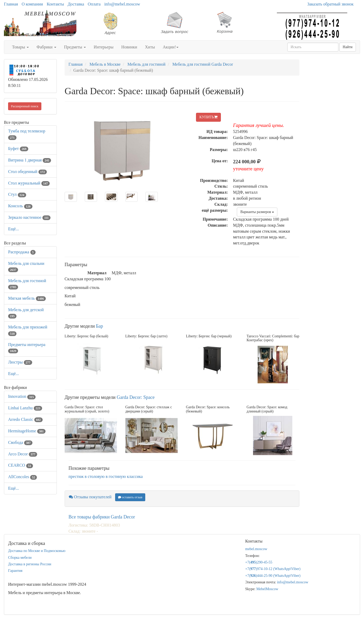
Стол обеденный (27, 172)
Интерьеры (103, 47)
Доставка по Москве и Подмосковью (37, 551)
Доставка (76, 4)
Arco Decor (23, 454)
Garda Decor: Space (136, 397)
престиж (76, 476)
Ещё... (13, 229)
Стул (17, 194)
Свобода (20, 442)
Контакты (55, 4)
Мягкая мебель (27, 298)
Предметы (75, 47)
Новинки (129, 47)
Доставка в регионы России (30, 564)
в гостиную (116, 476)
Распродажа (22, 252)
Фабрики (46, 47)
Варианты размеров (257, 212)
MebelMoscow (267, 589)
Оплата (94, 4)
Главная (11, 4)
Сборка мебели (20, 558)
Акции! (171, 47)
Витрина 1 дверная (30, 160)
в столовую (95, 476)
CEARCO (21, 465)
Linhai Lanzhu (25, 408)
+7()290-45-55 (259, 562)
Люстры (20, 362)
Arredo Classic (25, 419)
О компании (32, 4)
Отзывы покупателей (90, 497)
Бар (100, 326)
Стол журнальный (29, 183)
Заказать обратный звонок (330, 4)
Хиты (150, 47)
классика (135, 476)
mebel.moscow (256, 549)
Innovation (22, 396)
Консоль (20, 206)
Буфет (18, 149)
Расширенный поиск (25, 106)
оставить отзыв (130, 497)
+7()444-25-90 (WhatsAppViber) (273, 576)
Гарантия (15, 571)
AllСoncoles (23, 477)
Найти (348, 47)
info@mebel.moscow (122, 4)
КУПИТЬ (208, 117)
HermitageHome (27, 431)
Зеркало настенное (29, 217)
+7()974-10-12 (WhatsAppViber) (273, 569)
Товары (20, 47)
